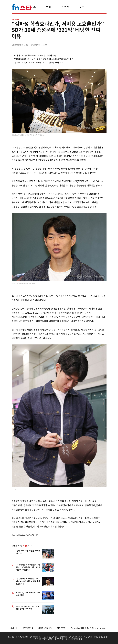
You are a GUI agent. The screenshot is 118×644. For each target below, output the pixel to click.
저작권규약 (61, 628)
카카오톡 (99, 44)
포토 (82, 7)
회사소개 (14, 628)
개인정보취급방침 (45, 628)
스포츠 (65, 7)
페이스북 (88, 44)
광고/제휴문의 (28, 628)
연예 (49, 7)
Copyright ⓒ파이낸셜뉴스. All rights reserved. (89, 628)
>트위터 (94, 44)
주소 (104, 44)
